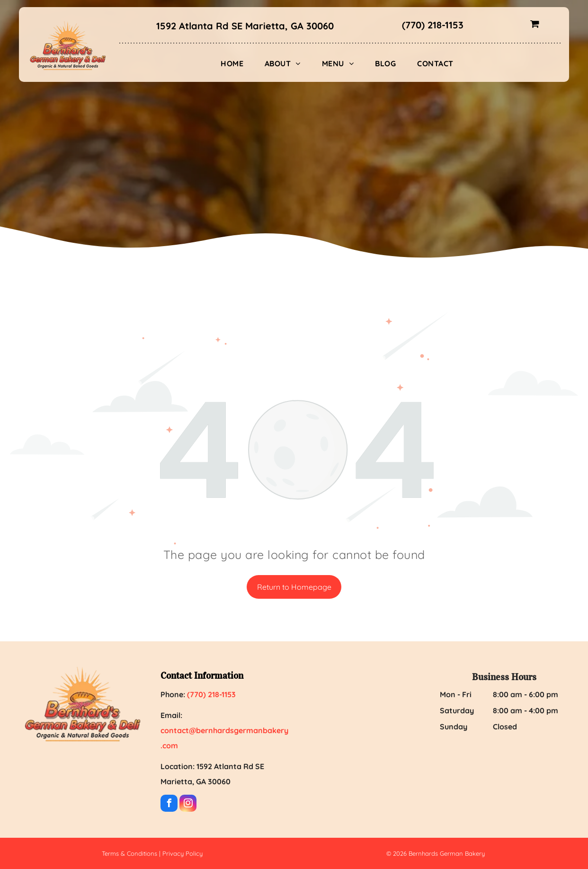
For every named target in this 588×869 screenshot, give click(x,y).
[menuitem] (236, 63)
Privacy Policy (183, 853)
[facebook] (169, 804)
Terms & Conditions (129, 853)
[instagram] (188, 804)
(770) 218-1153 (433, 25)
